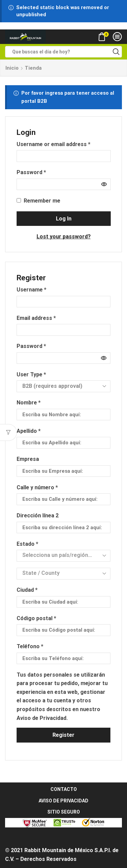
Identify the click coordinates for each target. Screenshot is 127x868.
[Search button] (116, 52)
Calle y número (37, 487)
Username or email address (54, 144)
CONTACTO (64, 789)
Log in (64, 219)
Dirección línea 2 (38, 515)
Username (31, 289)
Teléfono (30, 646)
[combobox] (63, 556)
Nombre (29, 403)
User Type (31, 374)
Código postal (36, 618)
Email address (36, 318)
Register (63, 735)
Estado (27, 544)
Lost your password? (64, 237)
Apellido (29, 431)
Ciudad (27, 590)
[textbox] (58, 555)
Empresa (28, 459)
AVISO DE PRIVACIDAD (63, 801)
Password (31, 172)
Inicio (12, 68)
